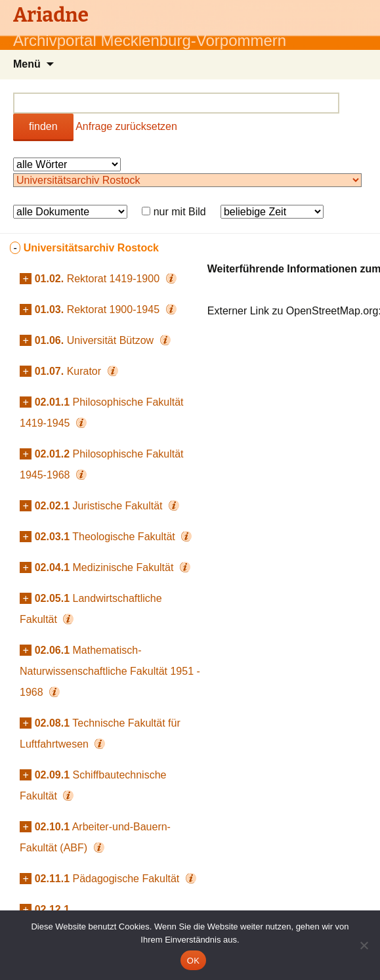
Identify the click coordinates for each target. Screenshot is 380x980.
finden (43, 126)
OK (193, 961)
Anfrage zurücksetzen (126, 126)
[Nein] (364, 945)
